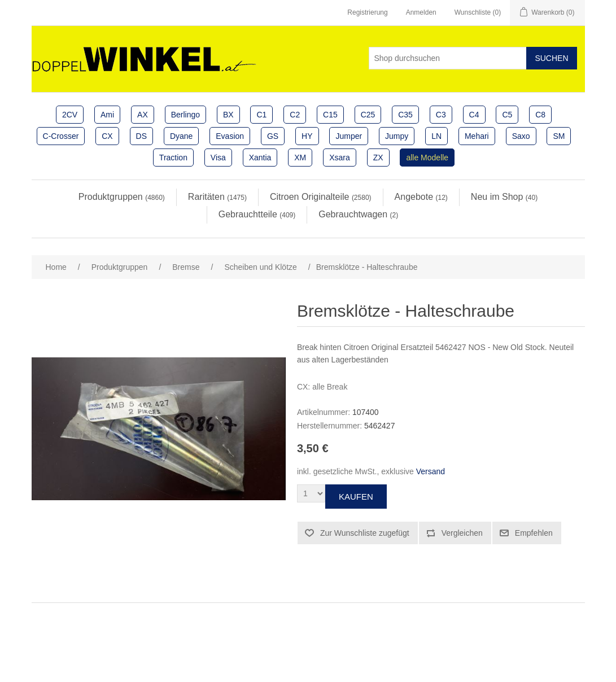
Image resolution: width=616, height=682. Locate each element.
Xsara (340, 158)
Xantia (260, 158)
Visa (218, 158)
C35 (405, 115)
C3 (441, 115)
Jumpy (397, 136)
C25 (368, 115)
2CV (70, 115)
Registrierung (367, 12)
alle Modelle (427, 158)
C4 (474, 115)
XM (300, 158)
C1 (261, 115)
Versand (431, 471)
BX (228, 115)
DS (141, 136)
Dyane (181, 136)
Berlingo (185, 115)
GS (273, 136)
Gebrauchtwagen (358, 214)
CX (107, 136)
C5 (507, 115)
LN (436, 136)
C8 (540, 115)
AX (143, 115)
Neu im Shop (504, 197)
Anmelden (421, 12)
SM (559, 136)
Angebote (421, 197)
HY (307, 136)
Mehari (477, 136)
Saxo (521, 136)
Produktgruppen (122, 197)
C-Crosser (61, 136)
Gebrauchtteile (257, 214)
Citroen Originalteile (321, 197)
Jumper (349, 136)
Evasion (230, 136)
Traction (173, 158)
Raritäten (217, 197)
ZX (378, 158)
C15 (330, 115)
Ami (107, 115)
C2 (295, 115)
